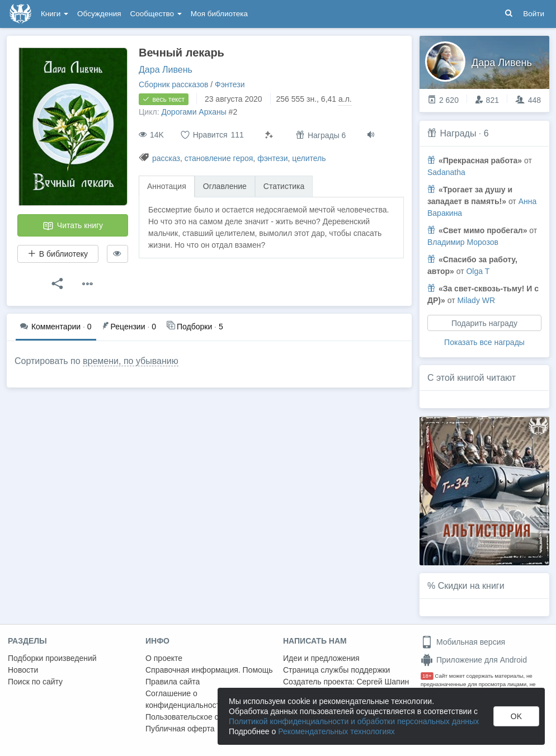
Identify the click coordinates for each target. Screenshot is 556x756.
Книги (55, 14)
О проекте (164, 658)
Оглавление (225, 186)
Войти (534, 14)
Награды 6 (321, 135)
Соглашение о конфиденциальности (185, 699)
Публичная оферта (180, 729)
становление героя (219, 158)
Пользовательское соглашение (202, 717)
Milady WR (476, 300)
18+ (427, 676)
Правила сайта (173, 682)
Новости (23, 670)
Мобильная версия (463, 642)
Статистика (284, 186)
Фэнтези (230, 84)
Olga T (478, 271)
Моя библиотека (219, 14)
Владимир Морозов (463, 242)
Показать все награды (484, 342)
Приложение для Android (474, 660)
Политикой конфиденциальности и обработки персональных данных (354, 721)
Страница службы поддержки (336, 670)
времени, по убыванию (131, 361)
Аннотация (167, 186)
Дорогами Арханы (194, 112)
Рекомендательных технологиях (336, 731)
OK (516, 716)
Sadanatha (446, 172)
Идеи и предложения (321, 658)
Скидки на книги (471, 586)
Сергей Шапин (383, 682)
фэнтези (272, 158)
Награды (458, 133)
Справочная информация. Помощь (209, 670)
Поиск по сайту (35, 682)
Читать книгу (73, 226)
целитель (309, 158)
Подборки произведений (52, 658)
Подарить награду (484, 323)
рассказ (166, 158)
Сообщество (156, 14)
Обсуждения (99, 14)
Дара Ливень (166, 70)
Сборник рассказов (173, 84)
